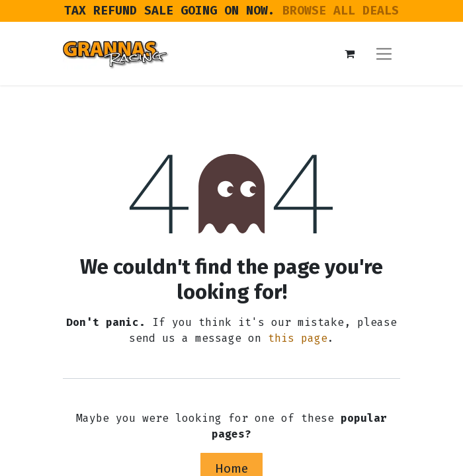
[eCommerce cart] (349, 54)
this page (298, 338)
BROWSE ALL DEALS (341, 11)
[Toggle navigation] (384, 53)
